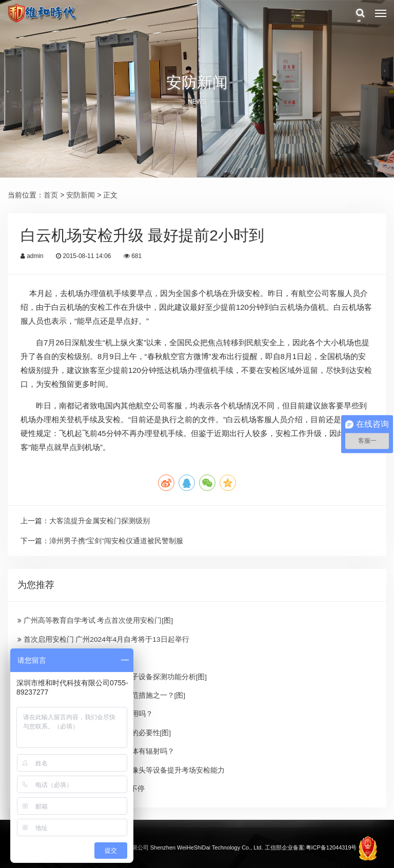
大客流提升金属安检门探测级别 (100, 521)
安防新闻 (81, 195)
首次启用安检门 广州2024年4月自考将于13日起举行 (104, 639)
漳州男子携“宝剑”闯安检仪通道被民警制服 (116, 541)
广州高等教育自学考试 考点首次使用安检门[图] (95, 620)
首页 (51, 195)
